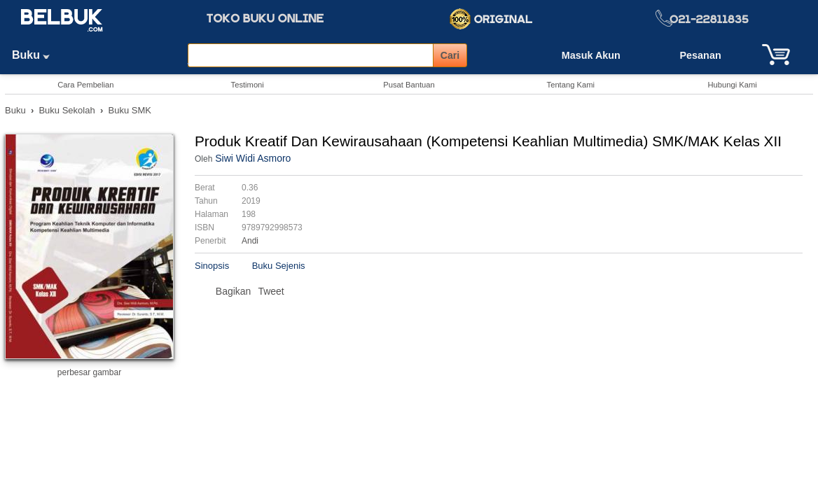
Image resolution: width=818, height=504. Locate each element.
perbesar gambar (89, 372)
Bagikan (234, 291)
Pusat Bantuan (409, 85)
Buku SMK (130, 110)
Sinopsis (212, 266)
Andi (250, 241)
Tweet (271, 291)
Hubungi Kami (732, 85)
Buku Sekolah (67, 110)
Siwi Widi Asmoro (253, 158)
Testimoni (248, 85)
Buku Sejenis (279, 266)
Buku (36, 55)
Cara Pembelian (85, 85)
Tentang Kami (571, 85)
